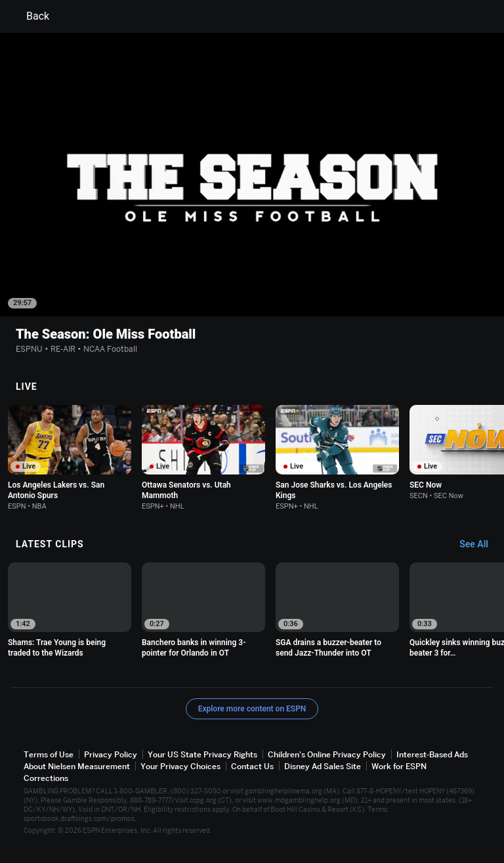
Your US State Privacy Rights (202, 754)
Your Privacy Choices (180, 766)
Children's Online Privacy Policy (327, 754)
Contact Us (252, 766)
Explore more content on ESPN (252, 709)
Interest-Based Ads (432, 754)
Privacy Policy (111, 754)
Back (30, 16)
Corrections (46, 778)
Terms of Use (49, 754)
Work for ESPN (399, 766)
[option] (70, 458)
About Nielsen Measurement (77, 766)
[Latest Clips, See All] (480, 545)
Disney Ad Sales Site (323, 766)
